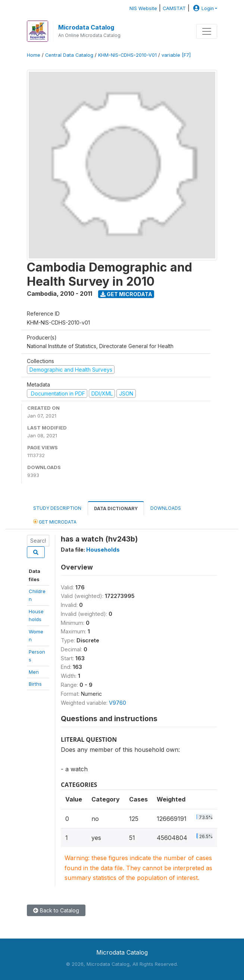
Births (35, 684)
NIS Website (143, 8)
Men (34, 672)
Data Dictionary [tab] (116, 508)
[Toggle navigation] (207, 31)
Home (34, 55)
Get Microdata (126, 294)
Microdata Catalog (86, 27)
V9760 (118, 703)
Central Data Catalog (69, 55)
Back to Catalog (56, 910)
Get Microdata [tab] (55, 522)
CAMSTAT (174, 8)
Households (103, 550)
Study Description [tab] (57, 508)
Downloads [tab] (166, 508)
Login (203, 8)
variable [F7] (176, 55)
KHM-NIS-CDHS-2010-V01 (127, 55)
